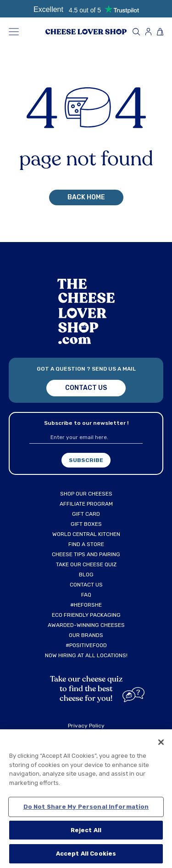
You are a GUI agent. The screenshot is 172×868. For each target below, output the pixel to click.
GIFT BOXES (86, 524)
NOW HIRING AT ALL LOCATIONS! (86, 655)
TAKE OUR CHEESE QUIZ (86, 564)
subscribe (86, 460)
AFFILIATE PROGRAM (86, 504)
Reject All (86, 830)
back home (86, 197)
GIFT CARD (86, 514)
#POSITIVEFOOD (86, 645)
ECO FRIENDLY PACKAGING (86, 615)
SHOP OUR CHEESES (86, 494)
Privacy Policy (86, 726)
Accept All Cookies (86, 854)
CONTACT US (86, 585)
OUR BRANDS (86, 635)
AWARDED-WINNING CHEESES (86, 625)
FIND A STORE (86, 544)
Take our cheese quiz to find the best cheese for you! (86, 689)
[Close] (161, 742)
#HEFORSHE (86, 605)
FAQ (86, 595)
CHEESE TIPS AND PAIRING (86, 554)
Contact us (86, 388)
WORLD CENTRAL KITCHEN (86, 534)
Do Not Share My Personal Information (86, 807)
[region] (86, 799)
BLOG (86, 575)
